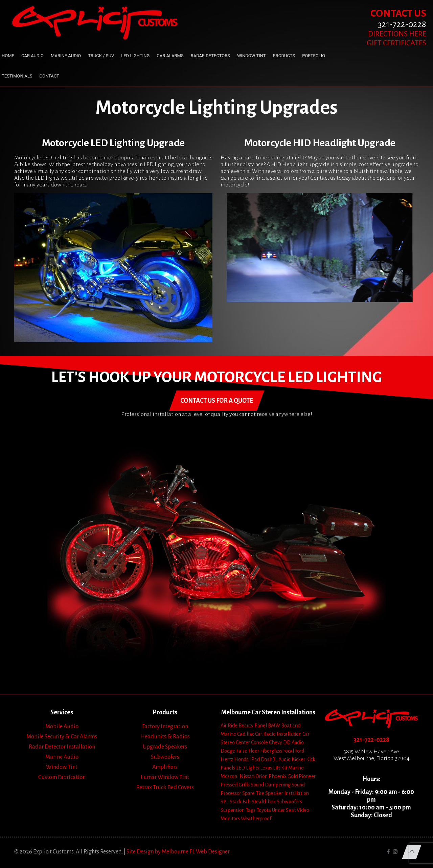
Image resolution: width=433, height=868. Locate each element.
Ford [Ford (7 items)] (300, 751)
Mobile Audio (62, 727)
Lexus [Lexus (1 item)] (266, 768)
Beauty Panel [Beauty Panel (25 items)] (253, 726)
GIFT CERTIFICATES (396, 43)
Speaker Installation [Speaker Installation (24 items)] (287, 793)
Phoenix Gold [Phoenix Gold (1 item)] (283, 776)
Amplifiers (165, 767)
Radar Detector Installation (62, 747)
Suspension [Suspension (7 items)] (233, 810)
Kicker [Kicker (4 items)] (298, 759)
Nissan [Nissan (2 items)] (247, 776)
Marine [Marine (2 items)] (296, 768)
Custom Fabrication (62, 777)
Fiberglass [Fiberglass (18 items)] (271, 751)
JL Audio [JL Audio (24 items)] (282, 759)
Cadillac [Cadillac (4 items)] (246, 734)
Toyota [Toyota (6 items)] (264, 810)
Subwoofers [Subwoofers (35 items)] (289, 802)
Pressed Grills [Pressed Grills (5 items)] (235, 785)
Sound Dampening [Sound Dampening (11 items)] (271, 785)
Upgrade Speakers (165, 747)
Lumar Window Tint (165, 777)
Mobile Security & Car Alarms (62, 737)
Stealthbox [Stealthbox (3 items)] (264, 802)
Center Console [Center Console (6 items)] (252, 742)
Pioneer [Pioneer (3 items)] (307, 776)
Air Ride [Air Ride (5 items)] (229, 726)
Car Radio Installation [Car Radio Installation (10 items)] (278, 734)
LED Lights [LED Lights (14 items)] (248, 768)
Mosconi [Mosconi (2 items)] (230, 776)
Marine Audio (62, 757)
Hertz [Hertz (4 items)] (227, 759)
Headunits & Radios (165, 737)
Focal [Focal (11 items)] (289, 751)
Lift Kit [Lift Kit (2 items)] (280, 768)
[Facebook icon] (388, 852)
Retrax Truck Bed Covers (165, 787)
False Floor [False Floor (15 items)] (248, 751)
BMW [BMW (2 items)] (274, 726)
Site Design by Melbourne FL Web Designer (178, 852)
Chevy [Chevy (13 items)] (276, 742)
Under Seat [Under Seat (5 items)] (284, 810)
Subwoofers (165, 757)
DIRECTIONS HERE (397, 34)
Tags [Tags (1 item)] (250, 810)
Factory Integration (165, 727)
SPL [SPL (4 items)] (225, 802)
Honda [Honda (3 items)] (242, 759)
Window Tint (62, 767)
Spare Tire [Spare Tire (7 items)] (253, 793)
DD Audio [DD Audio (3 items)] (293, 742)
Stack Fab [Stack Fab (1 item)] (240, 802)
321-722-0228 (371, 740)
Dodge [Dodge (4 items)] (228, 751)
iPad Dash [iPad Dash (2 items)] (261, 759)
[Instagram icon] (395, 852)
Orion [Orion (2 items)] (261, 776)
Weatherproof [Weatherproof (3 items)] (256, 819)
